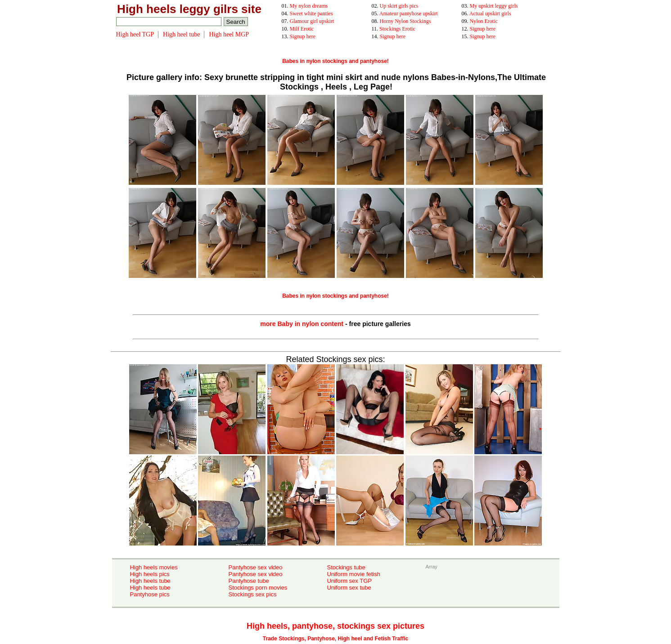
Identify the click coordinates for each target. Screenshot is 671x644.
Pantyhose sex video (256, 567)
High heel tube (181, 34)
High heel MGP (229, 34)
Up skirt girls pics (399, 6)
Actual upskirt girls (490, 13)
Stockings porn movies (258, 588)
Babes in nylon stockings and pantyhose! (335, 61)
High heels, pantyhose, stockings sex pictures (335, 626)
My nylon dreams (309, 6)
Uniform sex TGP (349, 581)
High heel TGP (135, 34)
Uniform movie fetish (354, 574)
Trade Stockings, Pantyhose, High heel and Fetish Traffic (335, 639)
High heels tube (150, 581)
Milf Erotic (302, 29)
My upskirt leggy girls (494, 6)
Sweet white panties (311, 13)
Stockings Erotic (397, 29)
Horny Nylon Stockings (405, 21)
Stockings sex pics (253, 594)
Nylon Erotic (484, 21)
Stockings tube (346, 567)
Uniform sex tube (349, 588)
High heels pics (150, 574)
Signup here (483, 29)
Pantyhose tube (249, 581)
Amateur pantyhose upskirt (409, 13)
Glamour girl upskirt (312, 21)
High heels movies (154, 567)
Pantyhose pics (150, 594)
